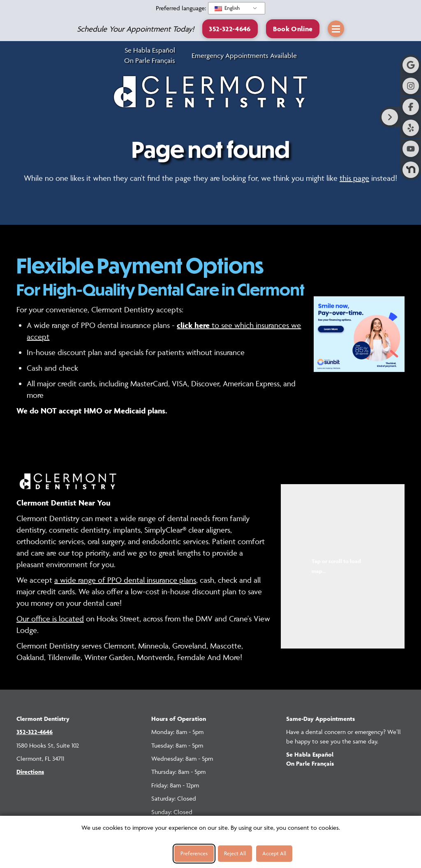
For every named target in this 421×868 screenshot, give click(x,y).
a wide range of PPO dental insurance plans (125, 580)
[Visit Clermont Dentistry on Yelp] (411, 128)
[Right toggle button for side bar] (390, 117)
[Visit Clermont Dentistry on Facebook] (411, 107)
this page (354, 178)
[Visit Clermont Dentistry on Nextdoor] (411, 170)
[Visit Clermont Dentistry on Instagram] (411, 86)
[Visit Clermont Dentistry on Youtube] (411, 149)
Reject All (235, 853)
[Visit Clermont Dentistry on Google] (411, 65)
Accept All (274, 853)
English (227, 8)
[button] (293, 29)
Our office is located (50, 619)
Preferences (194, 853)
